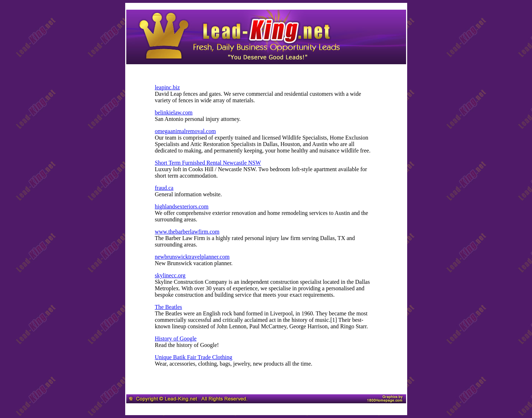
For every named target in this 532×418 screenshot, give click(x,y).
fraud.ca (164, 188)
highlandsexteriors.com (182, 206)
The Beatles (169, 307)
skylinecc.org (170, 275)
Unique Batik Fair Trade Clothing (194, 357)
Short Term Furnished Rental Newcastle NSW (208, 163)
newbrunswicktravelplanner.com (192, 257)
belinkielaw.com (174, 112)
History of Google (176, 339)
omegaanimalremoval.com (185, 131)
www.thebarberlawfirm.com (187, 232)
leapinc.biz (168, 87)
